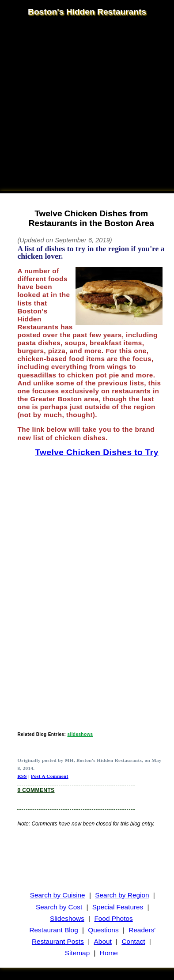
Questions (103, 930)
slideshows (80, 734)
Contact (133, 941)
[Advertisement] (83, 105)
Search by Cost (59, 907)
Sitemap (77, 953)
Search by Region (122, 895)
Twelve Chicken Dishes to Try (96, 452)
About (103, 941)
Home (109, 953)
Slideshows (67, 918)
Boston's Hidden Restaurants (87, 12)
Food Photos (113, 918)
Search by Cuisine (58, 895)
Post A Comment (50, 776)
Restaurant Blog (53, 930)
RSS (22, 776)
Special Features (118, 907)
